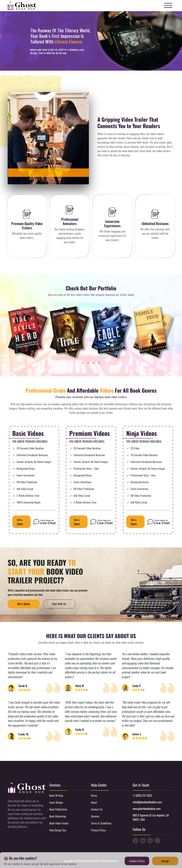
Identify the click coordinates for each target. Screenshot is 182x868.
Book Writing (56, 795)
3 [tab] (94, 363)
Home (94, 795)
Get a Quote (20, 522)
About (94, 802)
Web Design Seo (58, 830)
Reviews (95, 816)
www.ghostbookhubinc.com (147, 809)
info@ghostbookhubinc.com (147, 802)
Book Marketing (58, 816)
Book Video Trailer (59, 823)
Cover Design (56, 802)
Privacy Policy (98, 830)
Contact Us (97, 809)
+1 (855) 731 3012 (142, 795)
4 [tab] (99, 363)
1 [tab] (83, 363)
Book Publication (58, 809)
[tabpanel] (28, 333)
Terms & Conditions (101, 823)
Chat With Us (59, 604)
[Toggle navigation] (168, 6)
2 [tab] (88, 363)
